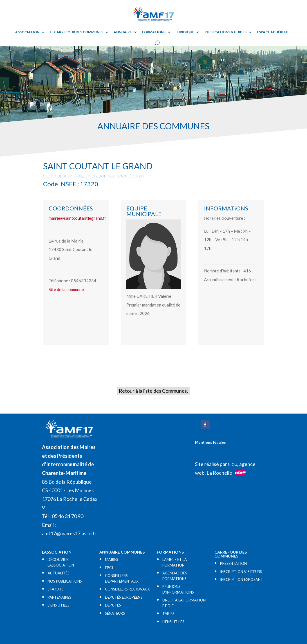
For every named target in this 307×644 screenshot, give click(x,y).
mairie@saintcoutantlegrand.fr (78, 218)
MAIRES (112, 559)
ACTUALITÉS (59, 573)
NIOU (233, 465)
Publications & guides (226, 32)
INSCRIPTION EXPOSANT (242, 579)
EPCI (109, 568)
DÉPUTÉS (113, 605)
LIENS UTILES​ (59, 605)
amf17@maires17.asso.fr (69, 533)
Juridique (185, 32)
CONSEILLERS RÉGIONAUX (127, 589)
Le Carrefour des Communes (77, 32)
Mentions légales (210, 442)
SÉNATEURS (115, 613)
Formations (154, 32)
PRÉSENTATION (233, 563)
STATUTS (56, 589)
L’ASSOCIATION (26, 32)
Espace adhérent (273, 32)
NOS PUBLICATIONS (65, 581)
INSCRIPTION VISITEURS (241, 572)
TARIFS (168, 614)
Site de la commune (66, 289)
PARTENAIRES (59, 597)
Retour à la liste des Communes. (153, 391)
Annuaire (123, 32)
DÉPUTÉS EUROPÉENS (124, 597)
